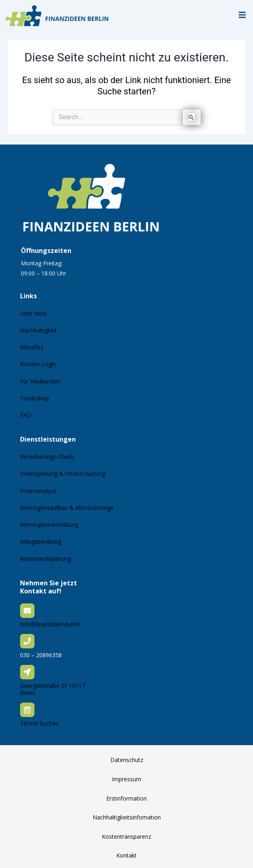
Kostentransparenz (126, 836)
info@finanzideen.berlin (50, 624)
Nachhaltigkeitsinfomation (127, 817)
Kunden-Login (38, 364)
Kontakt (126, 855)
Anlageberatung (40, 541)
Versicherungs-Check (47, 457)
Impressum (126, 779)
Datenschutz (127, 760)
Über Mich (33, 313)
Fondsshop (34, 398)
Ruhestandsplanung (46, 559)
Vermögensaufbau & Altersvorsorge (67, 508)
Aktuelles (32, 347)
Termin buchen (39, 723)
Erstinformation (126, 798)
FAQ (26, 415)
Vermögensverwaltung (49, 525)
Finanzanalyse (38, 491)
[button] (242, 15)
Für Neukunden (40, 381)
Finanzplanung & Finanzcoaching (63, 474)
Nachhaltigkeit (38, 330)
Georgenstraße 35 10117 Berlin (53, 689)
